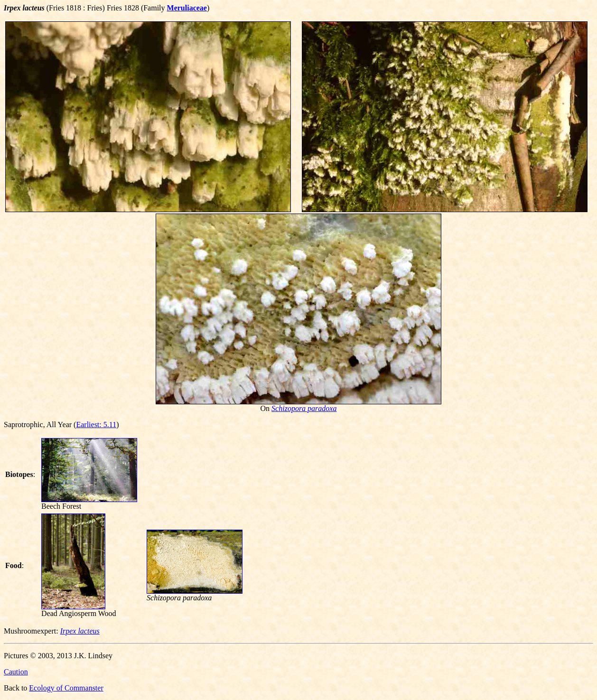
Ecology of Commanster (66, 688)
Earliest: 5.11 (96, 425)
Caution (16, 672)
